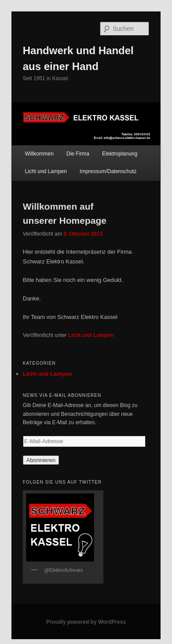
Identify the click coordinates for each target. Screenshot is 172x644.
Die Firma (78, 154)
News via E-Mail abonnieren (62, 395)
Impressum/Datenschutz (108, 171)
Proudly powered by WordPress (86, 622)
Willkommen (39, 154)
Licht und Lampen (46, 171)
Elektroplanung (120, 154)
